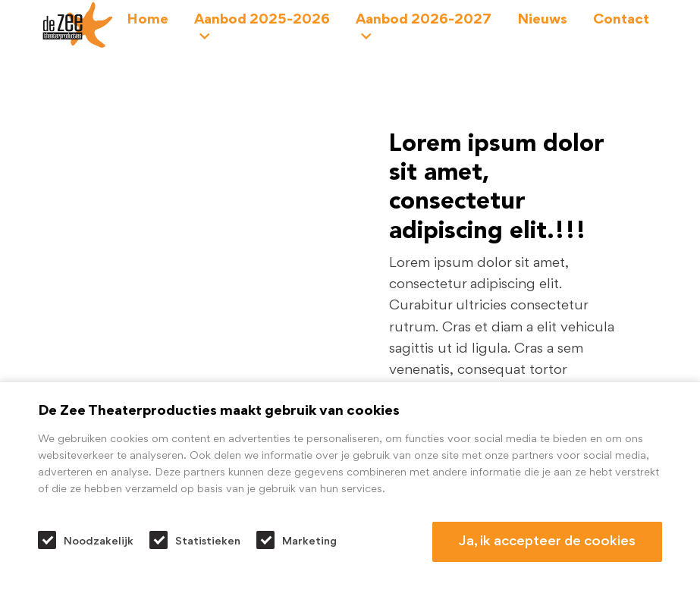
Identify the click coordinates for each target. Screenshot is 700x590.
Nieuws (542, 20)
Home (148, 20)
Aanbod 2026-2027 (424, 28)
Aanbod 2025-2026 (262, 28)
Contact (621, 20)
